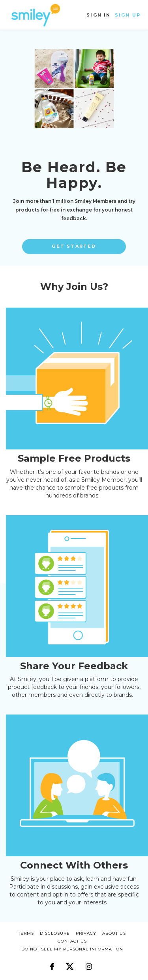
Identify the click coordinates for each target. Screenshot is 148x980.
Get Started (74, 246)
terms (26, 933)
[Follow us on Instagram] (89, 963)
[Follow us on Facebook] (52, 963)
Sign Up (128, 15)
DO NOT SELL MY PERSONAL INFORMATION (72, 949)
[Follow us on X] (70, 963)
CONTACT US (72, 941)
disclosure (55, 933)
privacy (86, 933)
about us (114, 933)
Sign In (98, 15)
